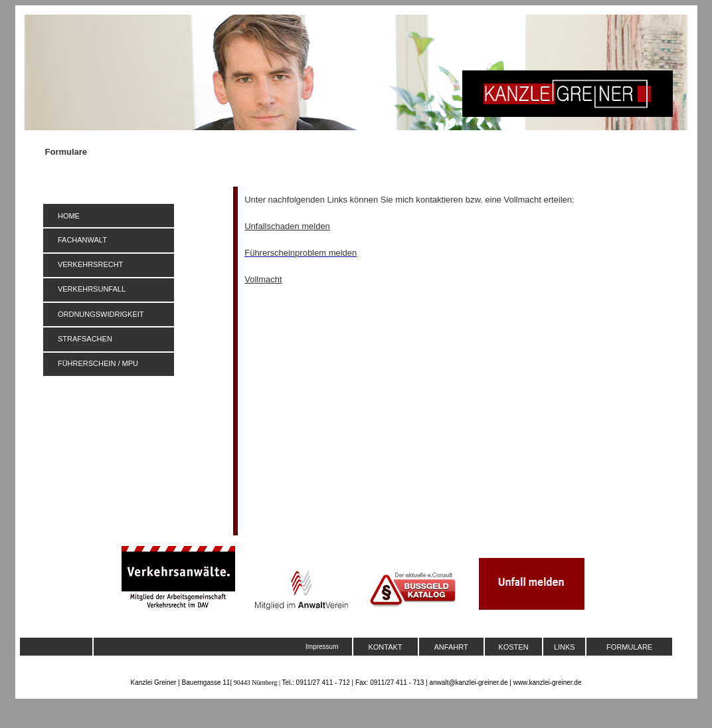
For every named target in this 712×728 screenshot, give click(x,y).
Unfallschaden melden (287, 226)
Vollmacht (263, 279)
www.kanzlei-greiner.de (548, 682)
